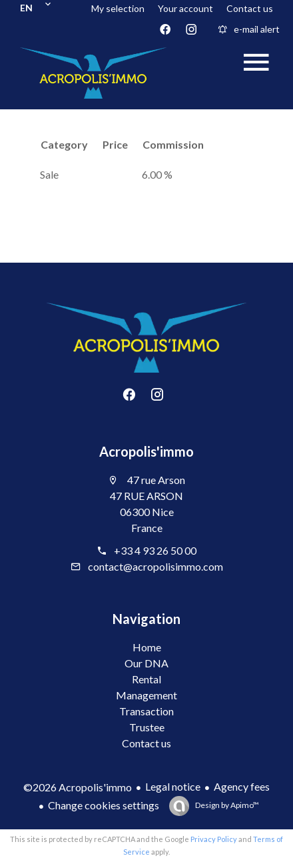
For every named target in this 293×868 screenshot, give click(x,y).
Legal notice (173, 786)
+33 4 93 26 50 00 (155, 550)
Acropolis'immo (146, 451)
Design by (226, 805)
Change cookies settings (104, 805)
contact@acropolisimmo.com (155, 566)
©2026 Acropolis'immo (78, 787)
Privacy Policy (214, 839)
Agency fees (242, 786)
